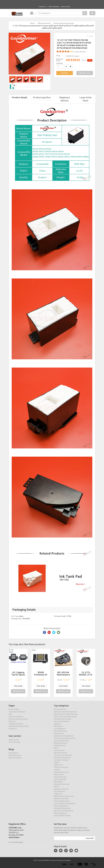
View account (65, 7)
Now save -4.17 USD (37, 3)
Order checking (54, 7)
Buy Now (65, 73)
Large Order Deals (86, 99)
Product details (20, 97)
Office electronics (44, 23)
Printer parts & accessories (64, 23)
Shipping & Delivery (65, 99)
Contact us (42, 7)
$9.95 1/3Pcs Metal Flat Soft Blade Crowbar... (60, 2)
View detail (18, 686)
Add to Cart (85, 73)
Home (32, 23)
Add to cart (18, 691)
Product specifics (42, 97)
